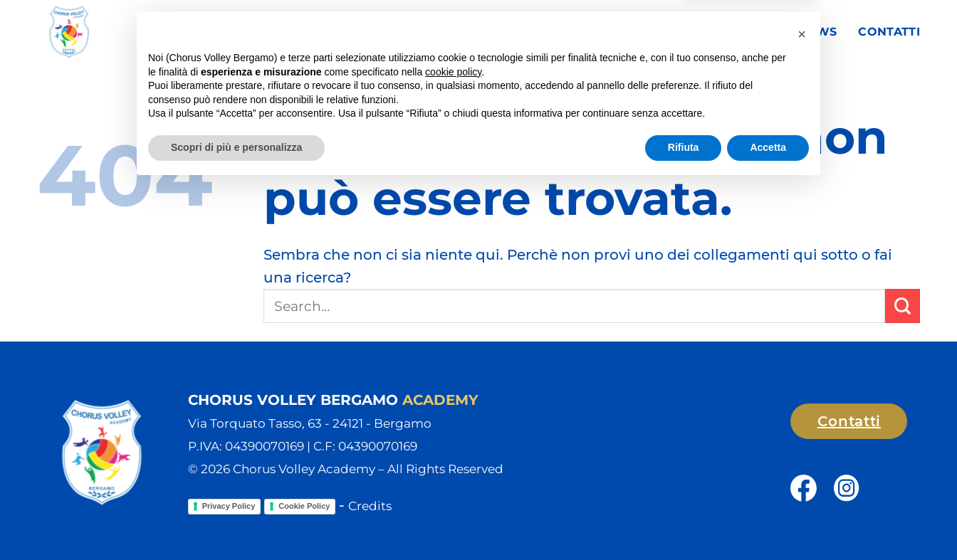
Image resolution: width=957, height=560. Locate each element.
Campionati (654, 32)
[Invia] (903, 306)
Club (477, 32)
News (817, 32)
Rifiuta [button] (684, 521)
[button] (802, 408)
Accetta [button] (768, 521)
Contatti (889, 32)
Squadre (556, 32)
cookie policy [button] (453, 445)
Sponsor (746, 32)
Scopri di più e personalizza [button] (236, 521)
